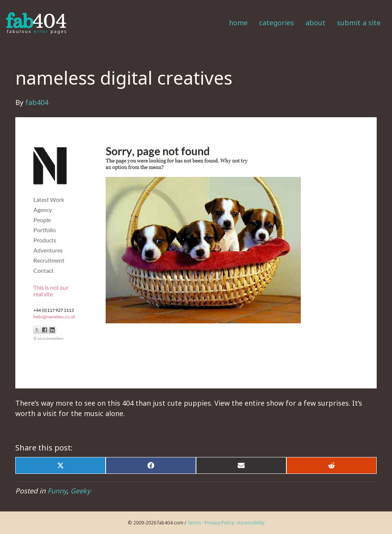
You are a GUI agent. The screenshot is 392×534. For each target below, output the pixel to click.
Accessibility (251, 523)
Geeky (80, 491)
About (315, 23)
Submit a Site (359, 23)
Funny (57, 491)
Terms (194, 523)
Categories (277, 23)
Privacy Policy (219, 523)
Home (238, 23)
